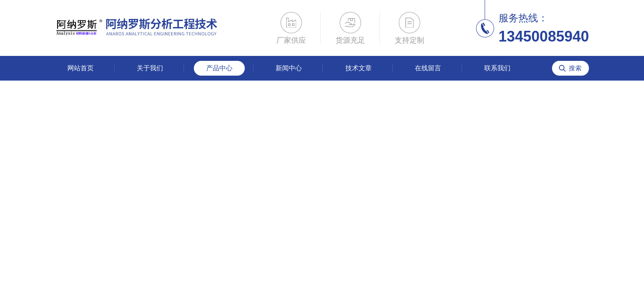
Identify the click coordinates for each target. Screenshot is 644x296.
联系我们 (497, 68)
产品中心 (219, 68)
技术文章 (359, 68)
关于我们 (150, 68)
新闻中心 (289, 68)
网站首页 (80, 68)
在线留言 (428, 68)
